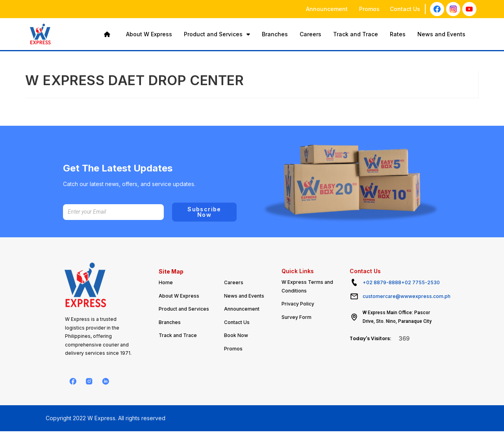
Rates (398, 34)
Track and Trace (356, 34)
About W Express (149, 34)
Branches (275, 34)
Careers (310, 34)
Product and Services (217, 34)
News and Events (441, 34)
